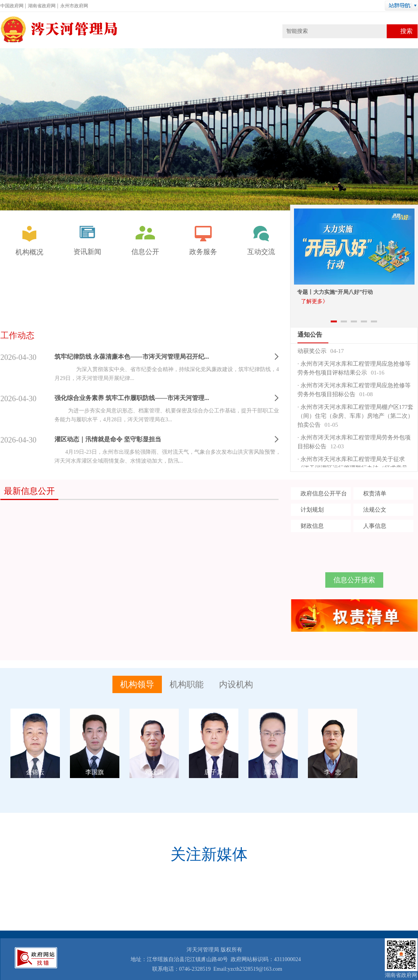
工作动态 (17, 335)
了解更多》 (314, 301)
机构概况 (29, 241)
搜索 (406, 31)
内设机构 (236, 684)
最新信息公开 (29, 491)
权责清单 (375, 493)
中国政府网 (12, 6)
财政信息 (312, 526)
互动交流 (261, 241)
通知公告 (310, 335)
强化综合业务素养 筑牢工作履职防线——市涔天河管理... (132, 398)
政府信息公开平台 (324, 493)
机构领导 (137, 684)
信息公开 (145, 241)
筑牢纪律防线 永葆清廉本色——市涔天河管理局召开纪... (132, 357)
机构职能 (187, 684)
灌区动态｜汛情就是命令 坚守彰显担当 (108, 439)
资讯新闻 (87, 241)
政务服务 (203, 241)
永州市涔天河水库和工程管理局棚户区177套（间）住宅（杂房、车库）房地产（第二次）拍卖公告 (355, 417)
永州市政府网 (74, 6)
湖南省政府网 (42, 6)
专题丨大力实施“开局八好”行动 (335, 292)
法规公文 (375, 510)
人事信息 (375, 526)
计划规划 (312, 510)
